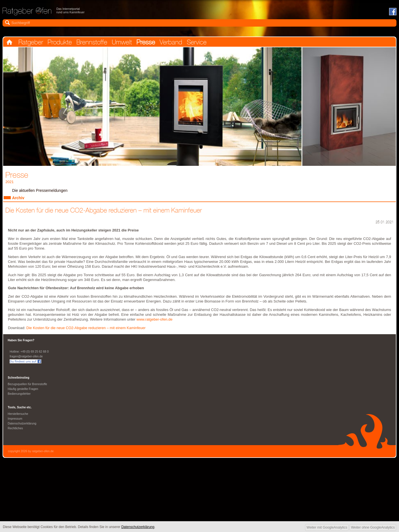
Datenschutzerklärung (22, 429)
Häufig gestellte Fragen (23, 393)
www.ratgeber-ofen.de (155, 322)
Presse (164, 43)
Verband (192, 43)
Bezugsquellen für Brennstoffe (28, 388)
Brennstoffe (103, 43)
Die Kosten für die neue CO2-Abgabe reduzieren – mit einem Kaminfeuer (88, 331)
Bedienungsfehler (20, 398)
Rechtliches (16, 434)
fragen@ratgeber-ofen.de (27, 360)
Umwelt (137, 43)
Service (221, 43)
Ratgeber (34, 43)
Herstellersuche (18, 419)
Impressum (15, 424)
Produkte (67, 43)
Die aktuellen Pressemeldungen (41, 192)
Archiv (19, 200)
